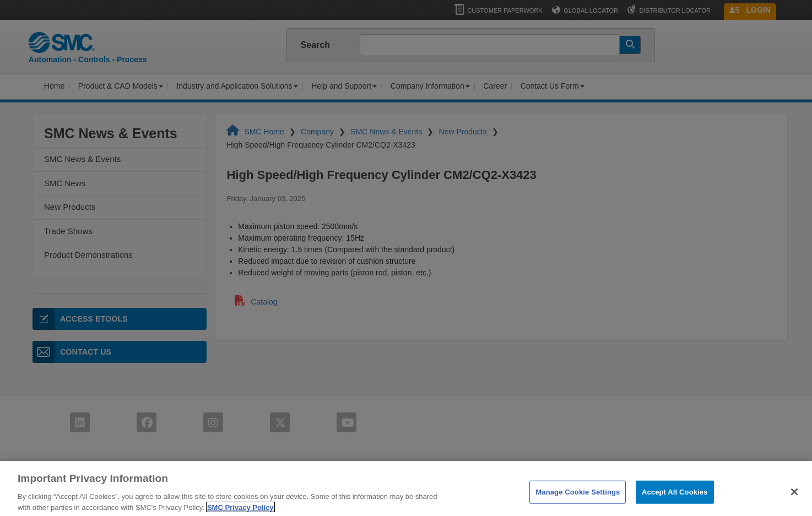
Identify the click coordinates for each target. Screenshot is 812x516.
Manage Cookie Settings (578, 499)
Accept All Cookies (675, 499)
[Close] (794, 499)
